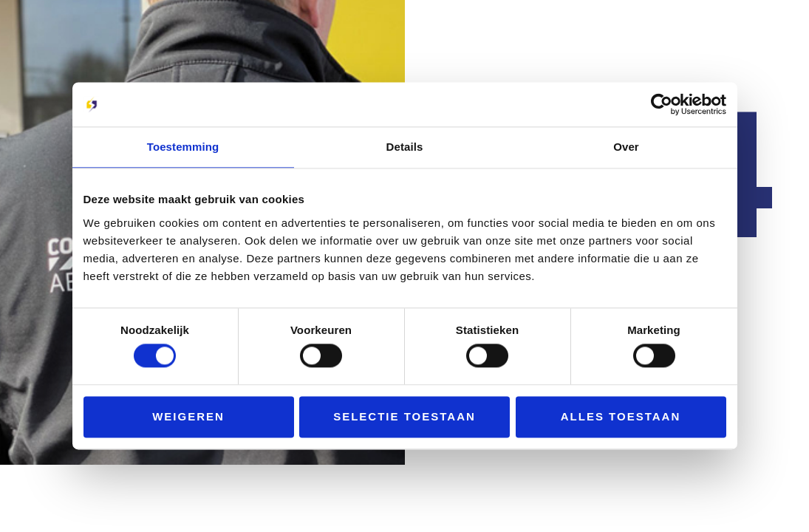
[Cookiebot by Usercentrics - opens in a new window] (662, 104)
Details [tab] (405, 147)
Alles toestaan (621, 416)
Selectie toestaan (404, 416)
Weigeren (188, 416)
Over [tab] (626, 147)
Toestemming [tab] (183, 147)
